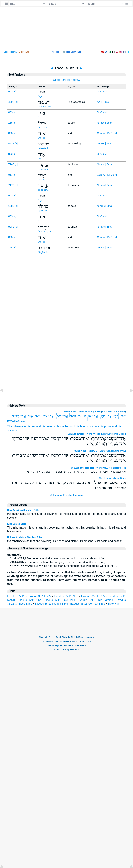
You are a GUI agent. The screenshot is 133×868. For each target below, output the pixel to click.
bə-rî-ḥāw (43, 211)
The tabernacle (17, 426)
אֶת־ (123, 416)
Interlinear (120, 411)
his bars (94, 426)
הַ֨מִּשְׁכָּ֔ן (116, 416)
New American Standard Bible (23, 510)
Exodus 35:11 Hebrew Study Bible (82, 411)
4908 (11, 102)
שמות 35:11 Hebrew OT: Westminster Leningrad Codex (97, 434)
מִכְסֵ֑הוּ (88, 416)
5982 (11, 227)
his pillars (106, 426)
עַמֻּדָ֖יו (31, 416)
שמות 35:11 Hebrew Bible (112, 478)
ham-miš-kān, (45, 107)
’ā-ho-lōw (43, 127)
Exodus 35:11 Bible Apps (59, 600)
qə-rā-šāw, (43, 190)
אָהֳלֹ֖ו (102, 416)
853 (10, 91)
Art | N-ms (103, 102)
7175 (11, 185)
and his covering (46, 426)
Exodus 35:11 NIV (39, 596)
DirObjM (102, 91)
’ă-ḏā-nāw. (43, 252)
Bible (6, 52)
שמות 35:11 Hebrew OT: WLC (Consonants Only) (100, 451)
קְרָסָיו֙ (73, 416)
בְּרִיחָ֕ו (44, 416)
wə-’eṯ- (42, 138)
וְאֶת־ (95, 416)
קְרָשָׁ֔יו (58, 416)
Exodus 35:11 (16, 596)
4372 (11, 143)
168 (10, 123)
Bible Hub (114, 604)
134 (10, 247)
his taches (63, 426)
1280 (11, 206)
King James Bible (17, 524)
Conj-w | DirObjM (107, 133)
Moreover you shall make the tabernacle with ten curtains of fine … (59, 558)
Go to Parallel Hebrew (67, 80)
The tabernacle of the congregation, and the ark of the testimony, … (60, 562)
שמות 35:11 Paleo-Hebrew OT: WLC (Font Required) (98, 468)
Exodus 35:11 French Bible (51, 604)
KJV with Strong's (17, 421)
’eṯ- (40, 96)
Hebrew (14, 52)
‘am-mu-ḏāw (45, 231)
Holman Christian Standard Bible (25, 537)
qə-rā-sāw (43, 169)
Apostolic (107, 411)
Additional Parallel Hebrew (66, 495)
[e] (15, 91)
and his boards (80, 426)
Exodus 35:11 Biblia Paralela (96, 600)
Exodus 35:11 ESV (93, 596)
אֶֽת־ (109, 416)
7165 (11, 164)
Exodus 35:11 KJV (29, 600)
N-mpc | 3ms (104, 164)
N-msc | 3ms (104, 123)
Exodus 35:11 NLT (66, 596)
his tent (31, 426)
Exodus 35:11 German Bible (88, 604)
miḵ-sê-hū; (44, 148)
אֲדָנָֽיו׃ (15, 416)
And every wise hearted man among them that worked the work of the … (63, 566)
